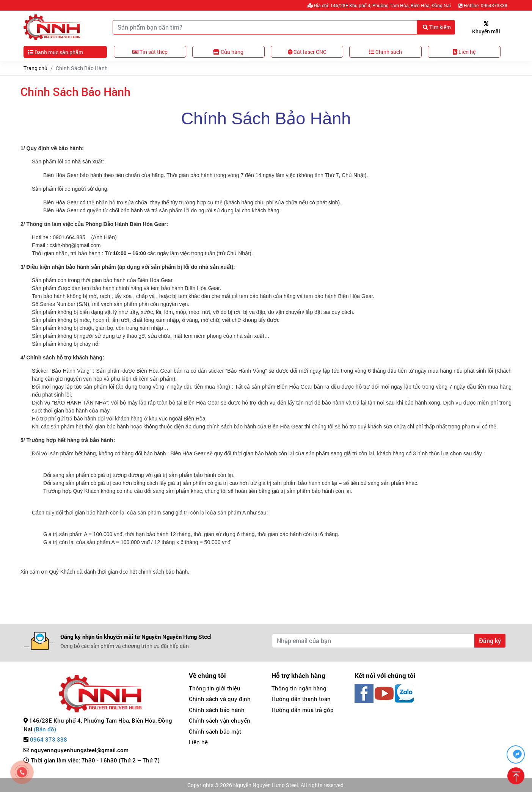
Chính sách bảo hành (217, 710)
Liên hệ (198, 742)
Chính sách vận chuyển (220, 720)
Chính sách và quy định (220, 699)
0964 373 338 (49, 739)
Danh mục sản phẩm (56, 52)
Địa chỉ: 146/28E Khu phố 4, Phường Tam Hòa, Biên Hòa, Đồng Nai (379, 5)
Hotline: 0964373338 (483, 5)
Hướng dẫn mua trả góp (303, 710)
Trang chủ (35, 68)
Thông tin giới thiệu (215, 688)
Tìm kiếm (437, 27)
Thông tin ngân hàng (299, 688)
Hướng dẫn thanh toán (301, 699)
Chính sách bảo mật (215, 731)
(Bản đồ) (45, 729)
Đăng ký (490, 641)
